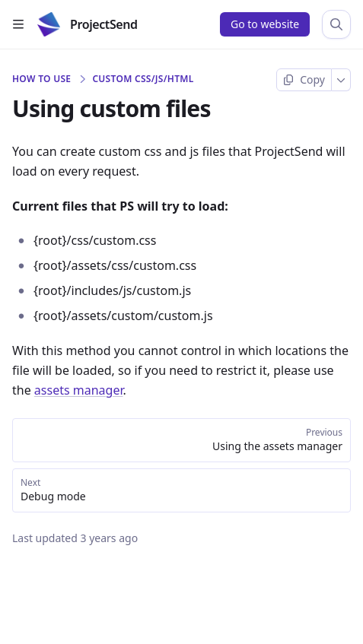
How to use (41, 79)
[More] (341, 80)
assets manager (79, 390)
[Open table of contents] (18, 24)
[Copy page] (304, 80)
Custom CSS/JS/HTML (143, 79)
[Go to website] (265, 24)
